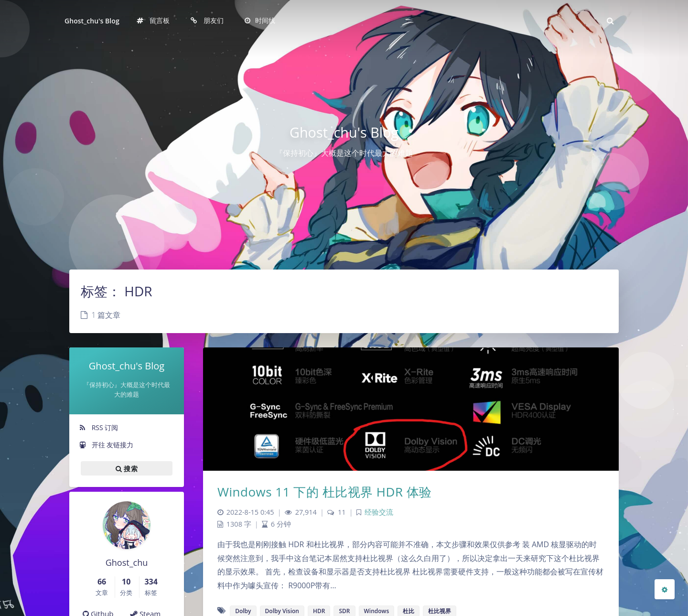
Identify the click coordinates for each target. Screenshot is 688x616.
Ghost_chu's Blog (92, 21)
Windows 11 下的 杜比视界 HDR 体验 (325, 492)
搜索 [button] (127, 468)
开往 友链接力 (106, 445)
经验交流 (379, 512)
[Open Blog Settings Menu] (665, 589)
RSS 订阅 (98, 427)
